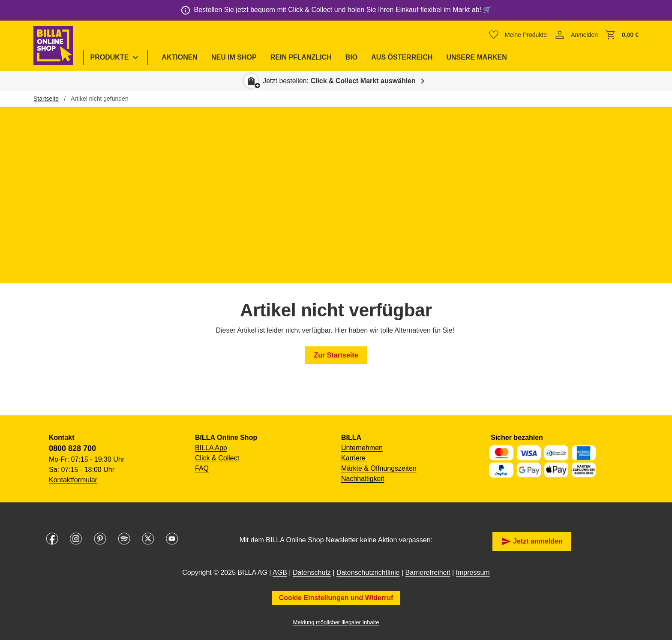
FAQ (202, 468)
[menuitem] (116, 57)
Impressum (473, 572)
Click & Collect (217, 458)
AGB (280, 572)
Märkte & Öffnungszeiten (379, 468)
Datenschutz (312, 572)
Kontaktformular (73, 480)
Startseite (46, 99)
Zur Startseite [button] (336, 355)
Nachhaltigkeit (363, 479)
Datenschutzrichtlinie (368, 572)
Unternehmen (362, 448)
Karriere (353, 458)
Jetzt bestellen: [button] (339, 81)
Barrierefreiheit (428, 572)
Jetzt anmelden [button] (532, 541)
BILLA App (211, 448)
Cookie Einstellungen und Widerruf (336, 598)
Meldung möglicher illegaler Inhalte (336, 622)
